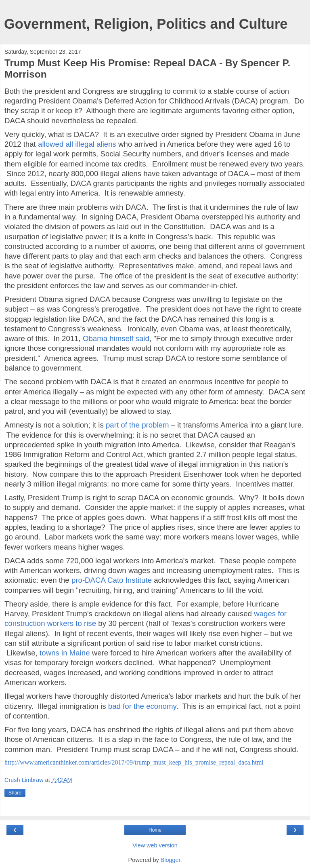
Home (155, 830)
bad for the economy (142, 706)
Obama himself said (116, 338)
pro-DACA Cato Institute (112, 580)
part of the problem (137, 425)
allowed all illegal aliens (77, 144)
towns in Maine (65, 653)
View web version (155, 845)
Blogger (171, 860)
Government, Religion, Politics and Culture (146, 24)
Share (15, 793)
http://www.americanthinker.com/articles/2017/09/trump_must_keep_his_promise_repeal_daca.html (134, 762)
